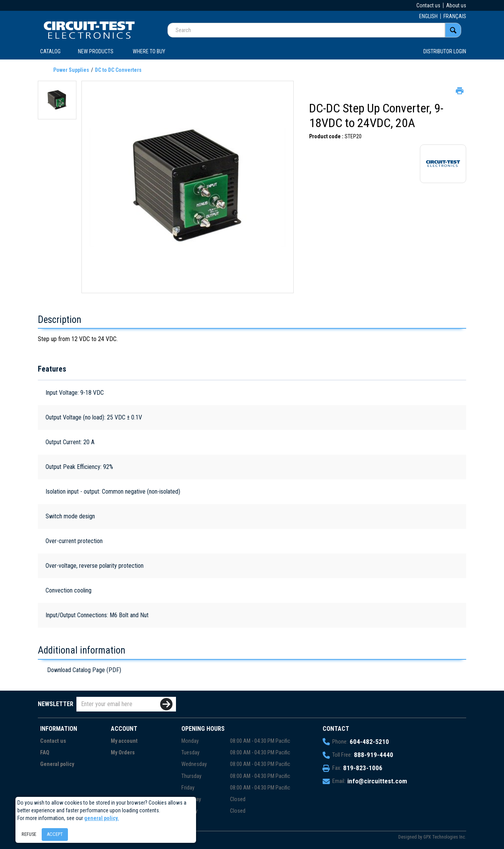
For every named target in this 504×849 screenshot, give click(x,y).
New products (96, 51)
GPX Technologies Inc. (445, 837)
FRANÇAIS (455, 16)
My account (124, 741)
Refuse (29, 834)
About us (456, 5)
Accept (55, 834)
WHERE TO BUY (149, 51)
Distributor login (445, 51)
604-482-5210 (369, 742)
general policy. (101, 818)
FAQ (45, 753)
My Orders (123, 753)
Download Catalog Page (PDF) (84, 670)
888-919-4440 (374, 755)
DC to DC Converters (118, 70)
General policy (57, 764)
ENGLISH (428, 16)
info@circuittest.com (377, 781)
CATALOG (50, 51)
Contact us (428, 5)
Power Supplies (71, 70)
